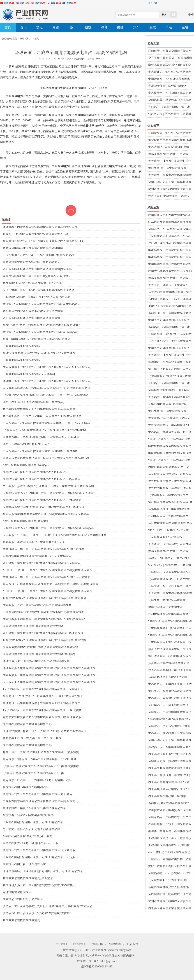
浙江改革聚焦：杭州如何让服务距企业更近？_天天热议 (170, 656)
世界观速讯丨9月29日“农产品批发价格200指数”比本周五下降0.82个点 (47, 367)
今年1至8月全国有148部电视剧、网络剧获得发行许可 (169, 404)
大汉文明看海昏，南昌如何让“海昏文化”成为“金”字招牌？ (169, 425)
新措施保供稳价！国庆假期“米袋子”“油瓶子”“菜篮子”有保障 (169, 509)
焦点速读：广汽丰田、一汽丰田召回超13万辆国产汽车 (37, 780)
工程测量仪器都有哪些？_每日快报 (169, 845)
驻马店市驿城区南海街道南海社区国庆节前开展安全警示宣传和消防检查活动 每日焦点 (170, 222)
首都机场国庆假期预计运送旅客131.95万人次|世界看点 (37, 556)
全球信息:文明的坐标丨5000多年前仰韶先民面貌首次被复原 (169, 390)
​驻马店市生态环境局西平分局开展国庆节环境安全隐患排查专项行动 (46, 458)
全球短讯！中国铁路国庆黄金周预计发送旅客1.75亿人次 (170, 712)
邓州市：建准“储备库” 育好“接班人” (26, 444)
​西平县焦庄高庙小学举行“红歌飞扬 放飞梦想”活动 (169, 789)
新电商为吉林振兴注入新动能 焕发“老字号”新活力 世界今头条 (169, 887)
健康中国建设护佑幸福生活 (165, 607)
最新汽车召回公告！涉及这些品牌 (24, 864)
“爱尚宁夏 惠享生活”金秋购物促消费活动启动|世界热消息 (170, 621)
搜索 (164, 15)
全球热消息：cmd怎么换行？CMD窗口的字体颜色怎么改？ (170, 873)
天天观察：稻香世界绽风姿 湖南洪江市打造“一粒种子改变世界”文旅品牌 (170, 175)
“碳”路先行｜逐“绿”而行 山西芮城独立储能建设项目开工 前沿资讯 (170, 114)
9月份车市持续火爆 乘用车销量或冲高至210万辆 (33, 773)
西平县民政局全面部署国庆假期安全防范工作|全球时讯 (170, 768)
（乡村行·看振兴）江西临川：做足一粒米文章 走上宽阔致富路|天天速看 (48, 493)
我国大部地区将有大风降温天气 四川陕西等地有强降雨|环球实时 (170, 271)
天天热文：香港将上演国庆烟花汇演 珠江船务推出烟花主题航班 (170, 397)
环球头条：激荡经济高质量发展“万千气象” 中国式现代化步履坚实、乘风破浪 (170, 600)
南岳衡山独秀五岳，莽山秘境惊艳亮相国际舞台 (170, 831)
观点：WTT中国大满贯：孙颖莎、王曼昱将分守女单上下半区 (170, 196)
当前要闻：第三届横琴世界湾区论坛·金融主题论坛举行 (170, 313)
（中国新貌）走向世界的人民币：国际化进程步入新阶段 (170, 495)
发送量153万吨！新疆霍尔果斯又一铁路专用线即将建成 (169, 418)
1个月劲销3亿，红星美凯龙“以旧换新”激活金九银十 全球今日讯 (43, 689)
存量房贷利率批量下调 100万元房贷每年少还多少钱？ (37, 276)
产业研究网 (99, 950)
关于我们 (61, 944)
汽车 (137, 27)
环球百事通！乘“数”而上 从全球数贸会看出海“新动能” (170, 334)
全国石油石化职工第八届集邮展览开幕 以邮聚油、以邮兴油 (170, 182)
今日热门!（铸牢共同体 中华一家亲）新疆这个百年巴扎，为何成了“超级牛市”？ (169, 107)
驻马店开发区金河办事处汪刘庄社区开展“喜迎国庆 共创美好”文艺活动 (47, 906)
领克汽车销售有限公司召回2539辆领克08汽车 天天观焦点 (39, 850)
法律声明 (115, 944)
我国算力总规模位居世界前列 (21, 920)
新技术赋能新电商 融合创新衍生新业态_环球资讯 (170, 523)
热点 (40, 27)
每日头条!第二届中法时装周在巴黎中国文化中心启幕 (169, 168)
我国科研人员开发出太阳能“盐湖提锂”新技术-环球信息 (169, 215)
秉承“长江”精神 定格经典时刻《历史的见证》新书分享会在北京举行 (170, 306)
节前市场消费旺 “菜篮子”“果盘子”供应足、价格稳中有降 (168, 677)
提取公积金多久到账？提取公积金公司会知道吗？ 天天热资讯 (170, 866)
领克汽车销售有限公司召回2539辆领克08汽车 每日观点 (38, 794)
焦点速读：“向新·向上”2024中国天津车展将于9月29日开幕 (40, 759)
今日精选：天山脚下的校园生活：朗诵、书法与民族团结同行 (170, 705)
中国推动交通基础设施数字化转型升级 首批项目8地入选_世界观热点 (170, 264)
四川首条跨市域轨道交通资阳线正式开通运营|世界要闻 (37, 269)
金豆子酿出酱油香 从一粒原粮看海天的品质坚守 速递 (36, 339)
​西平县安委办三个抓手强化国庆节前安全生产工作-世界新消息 (42, 416)
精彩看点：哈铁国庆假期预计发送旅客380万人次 (34, 542)
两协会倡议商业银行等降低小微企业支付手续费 (33, 311)
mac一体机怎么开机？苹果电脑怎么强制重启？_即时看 (169, 852)
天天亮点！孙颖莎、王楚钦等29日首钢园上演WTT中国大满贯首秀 (170, 285)
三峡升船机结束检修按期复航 (21, 346)
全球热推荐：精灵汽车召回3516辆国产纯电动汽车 (34, 808)
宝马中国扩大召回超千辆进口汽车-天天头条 (30, 843)
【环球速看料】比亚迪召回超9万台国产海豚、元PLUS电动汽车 (43, 871)
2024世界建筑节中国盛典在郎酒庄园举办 (170, 614)
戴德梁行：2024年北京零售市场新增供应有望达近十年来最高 (170, 362)
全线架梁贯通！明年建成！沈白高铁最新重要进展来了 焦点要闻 (170, 894)
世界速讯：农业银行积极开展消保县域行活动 (170, 698)
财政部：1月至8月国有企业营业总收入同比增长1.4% (36, 234)
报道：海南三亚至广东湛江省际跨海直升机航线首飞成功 (39, 290)
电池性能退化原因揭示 (17, 892)
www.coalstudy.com (119, 950)
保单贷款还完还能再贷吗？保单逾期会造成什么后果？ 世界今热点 (170, 810)
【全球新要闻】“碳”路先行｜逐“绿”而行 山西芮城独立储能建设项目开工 (170, 537)
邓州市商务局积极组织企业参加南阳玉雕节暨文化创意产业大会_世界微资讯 (170, 189)
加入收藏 (153, 3)
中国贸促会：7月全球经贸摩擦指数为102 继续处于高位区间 (40, 451)
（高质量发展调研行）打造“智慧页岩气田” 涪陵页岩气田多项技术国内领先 (169, 579)
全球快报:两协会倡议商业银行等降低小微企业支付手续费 (39, 353)
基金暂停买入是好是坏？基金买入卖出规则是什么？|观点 (170, 474)
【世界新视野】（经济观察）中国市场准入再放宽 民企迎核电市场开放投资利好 (170, 628)
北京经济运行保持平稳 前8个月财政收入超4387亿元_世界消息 (42, 500)
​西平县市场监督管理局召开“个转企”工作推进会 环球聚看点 (169, 782)
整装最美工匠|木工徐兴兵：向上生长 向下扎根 (32, 738)
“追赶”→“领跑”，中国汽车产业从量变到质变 (169, 439)
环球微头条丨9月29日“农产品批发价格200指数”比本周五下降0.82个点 (47, 381)
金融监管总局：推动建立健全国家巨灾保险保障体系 (170, 761)
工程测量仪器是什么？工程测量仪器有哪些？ (170, 838)
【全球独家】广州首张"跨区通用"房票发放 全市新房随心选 (168, 880)
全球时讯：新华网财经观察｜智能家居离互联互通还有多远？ (41, 703)
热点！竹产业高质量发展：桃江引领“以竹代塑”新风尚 (170, 649)
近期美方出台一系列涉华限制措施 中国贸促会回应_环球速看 (41, 437)
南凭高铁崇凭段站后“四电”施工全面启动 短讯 (32, 262)
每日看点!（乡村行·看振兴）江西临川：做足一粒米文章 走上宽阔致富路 (48, 486)
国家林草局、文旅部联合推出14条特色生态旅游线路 (170, 257)
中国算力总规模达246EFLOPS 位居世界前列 (169, 320)
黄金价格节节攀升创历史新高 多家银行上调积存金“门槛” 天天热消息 (46, 577)
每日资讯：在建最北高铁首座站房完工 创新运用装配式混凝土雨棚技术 (170, 691)
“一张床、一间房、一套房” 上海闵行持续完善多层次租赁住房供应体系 (47, 570)
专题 (56, 27)
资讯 (23, 27)
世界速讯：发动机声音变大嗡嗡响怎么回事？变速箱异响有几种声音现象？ (170, 733)
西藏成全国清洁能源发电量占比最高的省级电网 (33, 248)
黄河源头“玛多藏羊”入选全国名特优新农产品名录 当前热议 (40, 332)
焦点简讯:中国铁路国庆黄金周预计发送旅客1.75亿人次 (169, 663)
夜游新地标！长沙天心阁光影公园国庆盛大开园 (170, 824)
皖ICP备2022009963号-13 (97, 966)
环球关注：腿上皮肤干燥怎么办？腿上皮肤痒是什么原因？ (170, 586)
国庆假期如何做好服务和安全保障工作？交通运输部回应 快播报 (170, 453)
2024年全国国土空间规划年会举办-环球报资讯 (168, 516)
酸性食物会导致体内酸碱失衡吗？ (170, 446)
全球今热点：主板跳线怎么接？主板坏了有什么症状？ (170, 817)
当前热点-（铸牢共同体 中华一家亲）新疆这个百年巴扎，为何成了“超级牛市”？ (169, 327)
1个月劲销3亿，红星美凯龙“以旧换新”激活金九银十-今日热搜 (42, 710)
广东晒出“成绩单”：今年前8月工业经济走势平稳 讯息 (37, 297)
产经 (169, 27)
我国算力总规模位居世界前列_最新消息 (28, 878)
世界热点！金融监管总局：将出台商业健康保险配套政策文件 (170, 432)
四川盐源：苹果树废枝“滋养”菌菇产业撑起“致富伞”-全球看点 (42, 563)
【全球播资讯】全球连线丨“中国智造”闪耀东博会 (169, 236)
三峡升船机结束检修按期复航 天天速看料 (29, 374)
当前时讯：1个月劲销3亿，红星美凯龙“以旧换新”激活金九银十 (43, 696)
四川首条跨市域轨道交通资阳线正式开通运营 (31, 318)
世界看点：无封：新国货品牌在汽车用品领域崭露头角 (37, 605)
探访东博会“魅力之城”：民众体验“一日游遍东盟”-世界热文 (168, 154)
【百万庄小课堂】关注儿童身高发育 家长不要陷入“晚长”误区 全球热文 (170, 341)
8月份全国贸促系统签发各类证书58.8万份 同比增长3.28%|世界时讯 (45, 430)
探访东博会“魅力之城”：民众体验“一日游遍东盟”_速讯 (168, 551)
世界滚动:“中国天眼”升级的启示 (23, 899)
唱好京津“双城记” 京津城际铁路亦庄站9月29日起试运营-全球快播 (44, 640)
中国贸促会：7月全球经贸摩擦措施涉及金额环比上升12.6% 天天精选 (46, 423)
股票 (153, 27)
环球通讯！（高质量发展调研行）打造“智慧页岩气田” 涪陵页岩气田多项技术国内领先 (170, 572)
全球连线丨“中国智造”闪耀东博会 (170, 229)
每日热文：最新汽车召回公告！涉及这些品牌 (31, 829)
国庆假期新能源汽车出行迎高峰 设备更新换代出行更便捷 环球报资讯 (47, 388)
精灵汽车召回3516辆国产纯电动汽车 (26, 787)
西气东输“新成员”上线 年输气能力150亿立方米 (32, 283)
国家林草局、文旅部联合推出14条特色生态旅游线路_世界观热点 (170, 250)
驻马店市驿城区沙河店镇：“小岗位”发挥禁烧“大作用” (37, 913)
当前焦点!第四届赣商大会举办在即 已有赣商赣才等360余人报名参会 (46, 514)
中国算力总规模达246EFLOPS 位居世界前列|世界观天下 (169, 348)
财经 (120, 27)
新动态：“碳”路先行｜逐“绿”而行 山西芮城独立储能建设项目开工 (169, 558)
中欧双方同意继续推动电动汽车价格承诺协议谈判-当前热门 (41, 801)
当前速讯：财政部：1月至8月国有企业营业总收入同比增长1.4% (43, 241)
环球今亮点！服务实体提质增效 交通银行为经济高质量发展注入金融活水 (49, 668)
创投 (88, 27)
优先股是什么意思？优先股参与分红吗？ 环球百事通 (170, 481)
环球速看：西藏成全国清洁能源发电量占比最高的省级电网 (40, 227)
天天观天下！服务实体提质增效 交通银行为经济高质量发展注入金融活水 (49, 682)
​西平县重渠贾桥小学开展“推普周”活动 (168, 796)
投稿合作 (97, 944)
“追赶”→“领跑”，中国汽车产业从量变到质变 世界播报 (169, 460)
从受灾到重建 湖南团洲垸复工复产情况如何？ (170, 292)
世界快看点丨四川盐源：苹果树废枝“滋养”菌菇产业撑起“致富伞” (44, 619)
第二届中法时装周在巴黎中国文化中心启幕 (170, 369)
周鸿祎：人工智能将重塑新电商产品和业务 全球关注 (170, 747)
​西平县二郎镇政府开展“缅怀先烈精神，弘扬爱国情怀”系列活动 (169, 775)
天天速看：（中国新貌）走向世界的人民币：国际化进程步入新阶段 (170, 544)
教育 (104, 27)
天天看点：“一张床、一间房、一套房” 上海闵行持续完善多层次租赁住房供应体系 (55, 535)
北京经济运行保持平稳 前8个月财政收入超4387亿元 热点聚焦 (41, 479)
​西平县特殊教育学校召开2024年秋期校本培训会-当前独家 (39, 409)
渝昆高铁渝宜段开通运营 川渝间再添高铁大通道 (33, 626)
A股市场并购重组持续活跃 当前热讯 (26, 465)
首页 (8, 27)
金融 (185, 27)
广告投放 (133, 944)
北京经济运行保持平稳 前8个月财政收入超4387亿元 (35, 472)
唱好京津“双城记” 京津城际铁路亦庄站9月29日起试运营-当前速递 (44, 598)
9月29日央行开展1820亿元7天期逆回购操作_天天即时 (170, 530)
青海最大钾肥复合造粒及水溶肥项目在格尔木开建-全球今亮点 (42, 717)
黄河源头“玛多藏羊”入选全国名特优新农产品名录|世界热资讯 (42, 304)
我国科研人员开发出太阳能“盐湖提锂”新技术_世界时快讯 (39, 885)
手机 (191, 14)
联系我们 (79, 944)
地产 (72, 27)
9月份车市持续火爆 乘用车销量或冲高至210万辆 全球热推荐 (41, 766)
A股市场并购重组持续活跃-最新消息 (26, 521)
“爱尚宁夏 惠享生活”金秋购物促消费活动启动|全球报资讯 (170, 635)
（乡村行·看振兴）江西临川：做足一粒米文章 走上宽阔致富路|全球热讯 (48, 528)
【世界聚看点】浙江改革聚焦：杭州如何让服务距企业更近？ (170, 642)
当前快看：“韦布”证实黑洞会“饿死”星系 (28, 815)
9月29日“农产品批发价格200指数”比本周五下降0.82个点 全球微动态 (46, 395)
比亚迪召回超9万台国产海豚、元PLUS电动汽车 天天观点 (39, 857)
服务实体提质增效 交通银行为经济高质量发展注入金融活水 (40, 647)
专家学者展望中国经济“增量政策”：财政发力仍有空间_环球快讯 (43, 507)
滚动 (28, 39)
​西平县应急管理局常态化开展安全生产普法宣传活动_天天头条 (170, 908)
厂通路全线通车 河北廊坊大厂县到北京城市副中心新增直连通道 (43, 612)
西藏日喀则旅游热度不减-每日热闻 (169, 467)
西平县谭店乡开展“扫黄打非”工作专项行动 (170, 754)
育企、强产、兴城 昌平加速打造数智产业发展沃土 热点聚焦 (41, 752)
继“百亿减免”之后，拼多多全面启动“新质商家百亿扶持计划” (41, 325)
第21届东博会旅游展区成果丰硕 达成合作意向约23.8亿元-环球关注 (170, 502)
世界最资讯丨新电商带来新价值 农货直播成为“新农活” (170, 684)
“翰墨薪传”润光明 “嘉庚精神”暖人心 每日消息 (170, 719)
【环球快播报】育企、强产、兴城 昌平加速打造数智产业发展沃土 (45, 731)
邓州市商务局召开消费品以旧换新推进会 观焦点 (33, 402)
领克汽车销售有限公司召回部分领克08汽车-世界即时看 (170, 670)
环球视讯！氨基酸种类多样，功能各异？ (170, 859)
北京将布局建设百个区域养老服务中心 (27, 724)
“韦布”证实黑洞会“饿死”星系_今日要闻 (27, 836)
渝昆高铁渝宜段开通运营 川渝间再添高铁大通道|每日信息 (39, 654)
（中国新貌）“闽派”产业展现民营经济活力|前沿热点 (170, 376)
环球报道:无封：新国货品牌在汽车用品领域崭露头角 (36, 661)
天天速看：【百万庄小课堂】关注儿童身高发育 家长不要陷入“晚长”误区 (170, 161)
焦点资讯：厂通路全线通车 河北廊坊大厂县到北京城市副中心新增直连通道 (50, 584)
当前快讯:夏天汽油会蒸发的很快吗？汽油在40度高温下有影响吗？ (170, 803)
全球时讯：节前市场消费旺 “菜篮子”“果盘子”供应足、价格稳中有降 (169, 726)
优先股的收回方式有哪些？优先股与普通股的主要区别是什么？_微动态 (170, 488)
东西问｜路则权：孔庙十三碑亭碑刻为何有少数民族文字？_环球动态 (170, 299)
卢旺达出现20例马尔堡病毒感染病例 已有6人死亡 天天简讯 (170, 243)
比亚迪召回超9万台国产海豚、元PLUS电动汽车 (33, 822)
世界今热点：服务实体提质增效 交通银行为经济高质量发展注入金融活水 (49, 675)
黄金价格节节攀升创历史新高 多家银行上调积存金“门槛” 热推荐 (43, 549)
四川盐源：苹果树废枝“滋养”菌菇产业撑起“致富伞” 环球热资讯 (43, 633)
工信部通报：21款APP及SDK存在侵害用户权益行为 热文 (39, 255)
